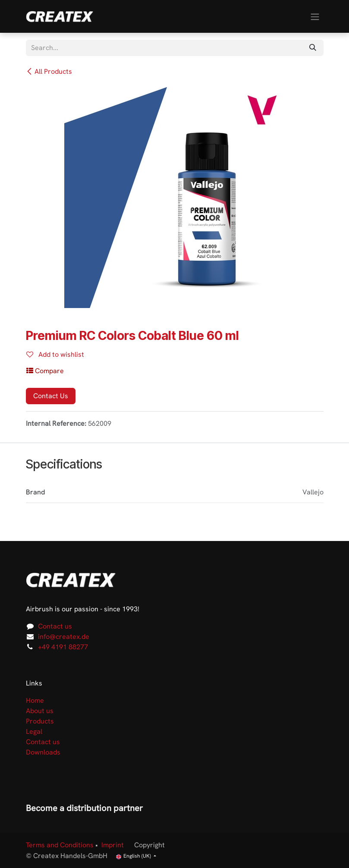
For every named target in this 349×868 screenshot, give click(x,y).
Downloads (43, 752)
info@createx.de (64, 637)
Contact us (55, 626)
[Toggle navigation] (315, 16)
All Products (49, 71)
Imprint (113, 845)
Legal (34, 731)
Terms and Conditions (60, 845)
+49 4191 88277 (63, 647)
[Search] (313, 48)
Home (35, 700)
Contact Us (51, 396)
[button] (45, 371)
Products (40, 721)
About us (40, 711)
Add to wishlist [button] (55, 354)
